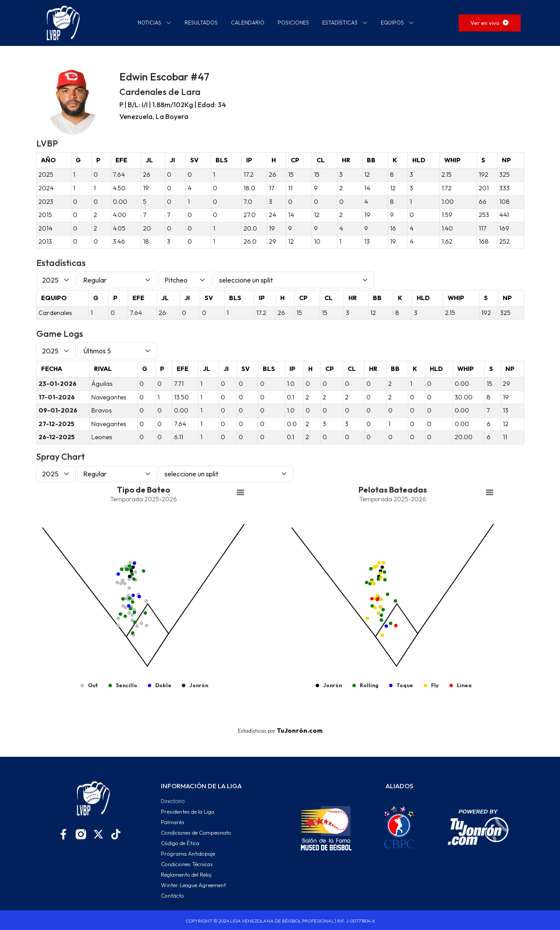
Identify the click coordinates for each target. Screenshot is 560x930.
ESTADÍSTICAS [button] (345, 23)
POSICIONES (293, 23)
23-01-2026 (57, 384)
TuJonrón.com (300, 731)
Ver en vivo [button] (489, 23)
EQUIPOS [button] (397, 23)
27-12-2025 (56, 424)
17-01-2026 (57, 397)
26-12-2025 (57, 437)
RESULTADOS (201, 23)
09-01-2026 (58, 410)
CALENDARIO (248, 23)
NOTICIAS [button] (155, 23)
